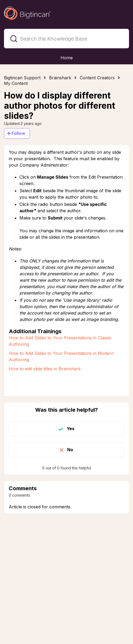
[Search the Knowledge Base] (66, 39)
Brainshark (60, 78)
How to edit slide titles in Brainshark (45, 369)
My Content (16, 83)
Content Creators (97, 78)
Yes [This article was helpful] (70, 429)
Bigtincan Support (22, 78)
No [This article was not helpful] (70, 450)
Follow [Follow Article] (18, 133)
